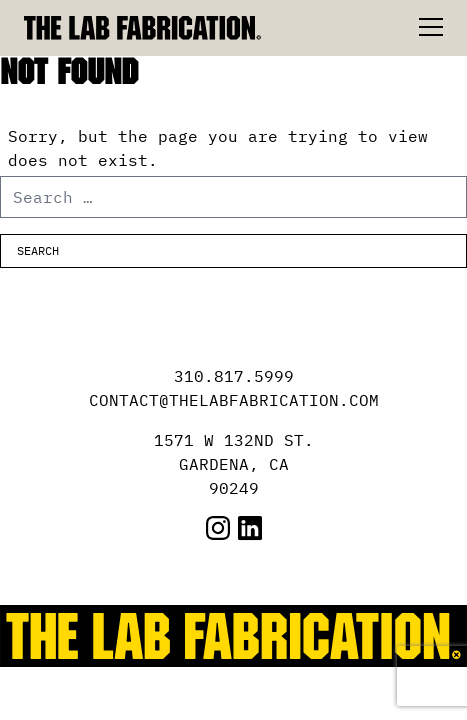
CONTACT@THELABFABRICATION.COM (234, 400)
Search (38, 250)
